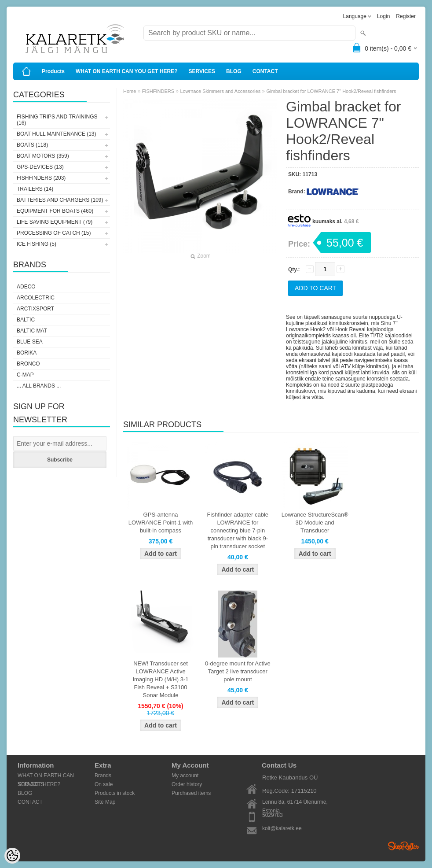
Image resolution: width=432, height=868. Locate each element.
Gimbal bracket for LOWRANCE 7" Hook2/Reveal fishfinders (331, 91)
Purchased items (191, 793)
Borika (27, 353)
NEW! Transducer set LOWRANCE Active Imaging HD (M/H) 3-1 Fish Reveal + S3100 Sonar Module (160, 679)
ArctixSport (35, 309)
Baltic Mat (32, 331)
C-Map (25, 375)
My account (185, 776)
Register (406, 16)
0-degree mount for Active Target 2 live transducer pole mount (238, 671)
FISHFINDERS (158, 91)
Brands (103, 776)
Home (130, 91)
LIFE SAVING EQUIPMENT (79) (55, 222)
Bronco (28, 364)
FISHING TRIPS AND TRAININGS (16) (57, 120)
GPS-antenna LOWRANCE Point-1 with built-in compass (161, 523)
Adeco (26, 287)
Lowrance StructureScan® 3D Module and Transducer (315, 523)
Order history (187, 784)
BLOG (234, 71)
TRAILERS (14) (35, 189)
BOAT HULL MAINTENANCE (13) (56, 134)
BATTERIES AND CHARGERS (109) (60, 200)
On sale (104, 784)
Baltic (26, 320)
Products (53, 71)
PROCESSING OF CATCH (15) (54, 233)
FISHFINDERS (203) (41, 178)
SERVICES (202, 71)
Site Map (105, 802)
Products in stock (115, 793)
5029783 (273, 815)
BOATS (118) (32, 145)
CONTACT (265, 71)
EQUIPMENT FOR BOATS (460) (55, 211)
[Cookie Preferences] (12, 856)
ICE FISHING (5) (37, 244)
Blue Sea (30, 342)
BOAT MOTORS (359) (43, 156)
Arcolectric (36, 298)
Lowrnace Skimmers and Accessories (220, 91)
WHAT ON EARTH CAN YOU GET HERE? (127, 71)
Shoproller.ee (403, 846)
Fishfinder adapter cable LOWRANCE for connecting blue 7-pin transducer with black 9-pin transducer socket (238, 530)
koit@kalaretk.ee (282, 828)
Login (383, 16)
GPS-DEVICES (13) (40, 167)
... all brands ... (39, 386)
